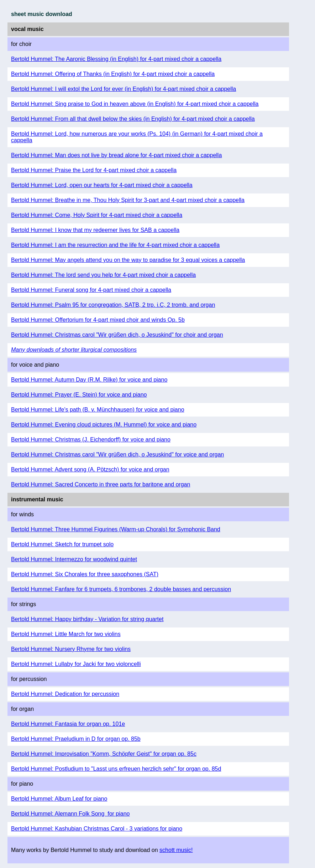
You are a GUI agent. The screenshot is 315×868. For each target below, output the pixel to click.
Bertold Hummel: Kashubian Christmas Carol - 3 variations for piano (97, 829)
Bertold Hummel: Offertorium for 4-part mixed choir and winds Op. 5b (98, 320)
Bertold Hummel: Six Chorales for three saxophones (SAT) (85, 574)
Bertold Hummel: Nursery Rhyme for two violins (71, 649)
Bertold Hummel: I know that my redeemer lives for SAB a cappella (95, 230)
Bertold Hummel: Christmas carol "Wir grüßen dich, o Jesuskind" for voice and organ (117, 454)
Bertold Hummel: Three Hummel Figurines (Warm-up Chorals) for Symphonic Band (116, 529)
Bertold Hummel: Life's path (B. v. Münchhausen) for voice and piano (98, 410)
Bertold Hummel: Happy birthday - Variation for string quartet (87, 619)
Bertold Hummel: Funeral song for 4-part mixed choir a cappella (91, 290)
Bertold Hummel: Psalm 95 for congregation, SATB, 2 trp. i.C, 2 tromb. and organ (113, 305)
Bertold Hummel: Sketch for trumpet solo (62, 544)
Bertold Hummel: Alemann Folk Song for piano (70, 814)
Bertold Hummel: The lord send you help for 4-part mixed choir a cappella (103, 275)
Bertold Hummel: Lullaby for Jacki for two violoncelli (76, 664)
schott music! (176, 850)
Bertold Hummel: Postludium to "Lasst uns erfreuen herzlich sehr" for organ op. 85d (116, 769)
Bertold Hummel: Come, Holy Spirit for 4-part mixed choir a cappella (97, 215)
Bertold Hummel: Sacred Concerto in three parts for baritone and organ (101, 484)
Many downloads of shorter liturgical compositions (74, 350)
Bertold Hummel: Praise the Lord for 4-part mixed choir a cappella (94, 170)
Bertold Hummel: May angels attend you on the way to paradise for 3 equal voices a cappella (128, 260)
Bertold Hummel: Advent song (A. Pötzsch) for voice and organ (90, 469)
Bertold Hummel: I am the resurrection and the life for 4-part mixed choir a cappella (115, 245)
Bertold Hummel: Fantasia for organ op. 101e (68, 724)
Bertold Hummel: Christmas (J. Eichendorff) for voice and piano (91, 440)
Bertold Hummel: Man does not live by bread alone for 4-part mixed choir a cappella (116, 155)
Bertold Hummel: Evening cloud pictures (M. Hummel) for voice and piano (104, 425)
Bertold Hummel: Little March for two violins (66, 634)
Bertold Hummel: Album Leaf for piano (59, 799)
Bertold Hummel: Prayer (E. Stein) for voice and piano (79, 395)
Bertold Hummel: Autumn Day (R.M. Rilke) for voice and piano (89, 380)
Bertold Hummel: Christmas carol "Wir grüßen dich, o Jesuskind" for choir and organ (117, 335)
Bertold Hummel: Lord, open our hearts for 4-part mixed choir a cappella (102, 185)
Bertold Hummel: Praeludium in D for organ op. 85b (76, 739)
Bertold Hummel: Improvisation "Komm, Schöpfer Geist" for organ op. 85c (104, 754)
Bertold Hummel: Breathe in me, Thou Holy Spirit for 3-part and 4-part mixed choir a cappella (128, 200)
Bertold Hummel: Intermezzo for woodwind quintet (74, 559)
